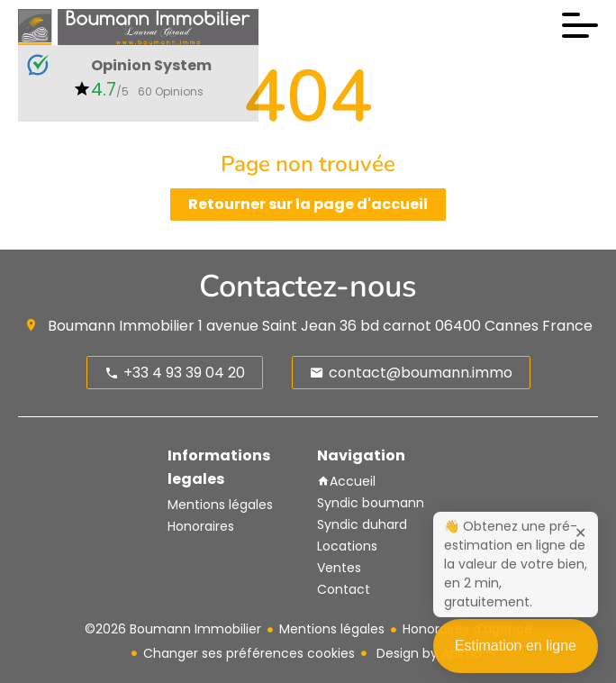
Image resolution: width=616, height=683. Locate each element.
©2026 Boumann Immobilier (173, 629)
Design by (432, 653)
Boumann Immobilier (121, 326)
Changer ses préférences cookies (249, 653)
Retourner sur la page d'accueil (308, 204)
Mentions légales (332, 629)
